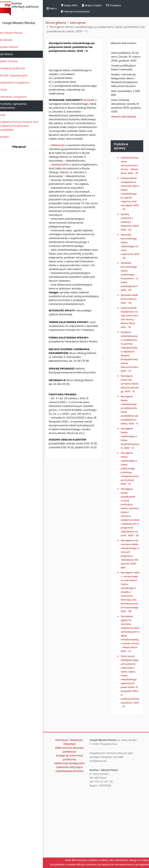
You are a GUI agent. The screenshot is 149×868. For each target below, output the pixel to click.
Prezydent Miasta (13, 47)
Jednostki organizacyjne (17, 75)
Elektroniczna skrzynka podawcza (74, 823)
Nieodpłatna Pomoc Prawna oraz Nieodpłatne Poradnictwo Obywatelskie (23, 126)
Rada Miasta (10, 40)
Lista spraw (83, 23)
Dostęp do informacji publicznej (74, 831)
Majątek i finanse (12, 61)
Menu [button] (57, 8)
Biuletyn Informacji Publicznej (24, 9)
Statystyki (73, 818)
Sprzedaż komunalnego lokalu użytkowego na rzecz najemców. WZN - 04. (131, 254)
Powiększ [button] (119, 5)
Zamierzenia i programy (17, 97)
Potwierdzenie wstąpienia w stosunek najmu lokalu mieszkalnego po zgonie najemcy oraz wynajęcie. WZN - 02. (131, 198)
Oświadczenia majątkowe (18, 83)
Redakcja (80, 814)
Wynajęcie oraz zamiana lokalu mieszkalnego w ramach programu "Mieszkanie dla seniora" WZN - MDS (131, 610)
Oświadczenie (65, 168)
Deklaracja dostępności (73, 839)
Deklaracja (63, 149)
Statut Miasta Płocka (15, 33)
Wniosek (94, 100)
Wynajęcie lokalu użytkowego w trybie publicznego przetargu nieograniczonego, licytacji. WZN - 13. (131, 511)
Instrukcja (66, 814)
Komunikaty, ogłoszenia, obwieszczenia (17, 106)
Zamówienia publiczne (16, 68)
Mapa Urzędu (97, 5)
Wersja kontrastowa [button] (81, 12)
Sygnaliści (8, 137)
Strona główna (61, 23)
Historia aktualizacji (126, 117)
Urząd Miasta (10, 54)
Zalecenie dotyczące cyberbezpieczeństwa (74, 847)
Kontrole (7, 90)
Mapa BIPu (75, 5)
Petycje (6, 115)
